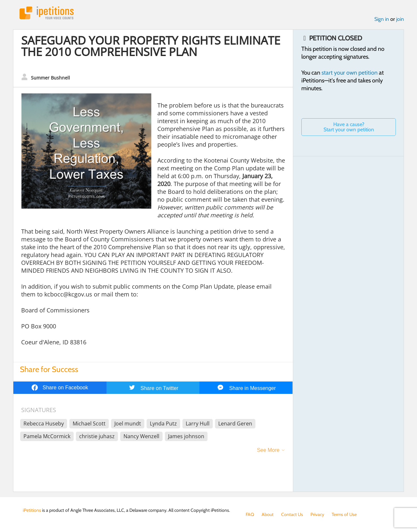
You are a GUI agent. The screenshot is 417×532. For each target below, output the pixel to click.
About (268, 514)
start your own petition (350, 73)
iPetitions (47, 13)
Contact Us (292, 514)
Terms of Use (344, 514)
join (400, 19)
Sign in (382, 19)
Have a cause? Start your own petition (349, 127)
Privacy (317, 514)
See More (268, 450)
